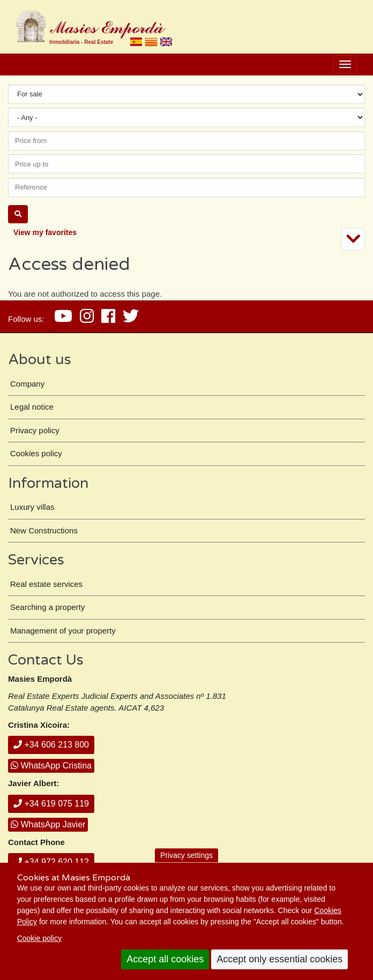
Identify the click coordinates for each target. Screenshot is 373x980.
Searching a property (47, 607)
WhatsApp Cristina (51, 766)
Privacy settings (186, 855)
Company (27, 384)
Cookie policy (39, 938)
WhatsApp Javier (48, 824)
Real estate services (46, 584)
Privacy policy (35, 430)
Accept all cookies (165, 959)
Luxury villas (32, 507)
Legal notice (32, 407)
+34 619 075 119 (51, 804)
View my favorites (45, 232)
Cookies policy (36, 453)
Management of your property (63, 631)
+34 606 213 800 (51, 745)
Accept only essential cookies (279, 959)
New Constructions (44, 530)
